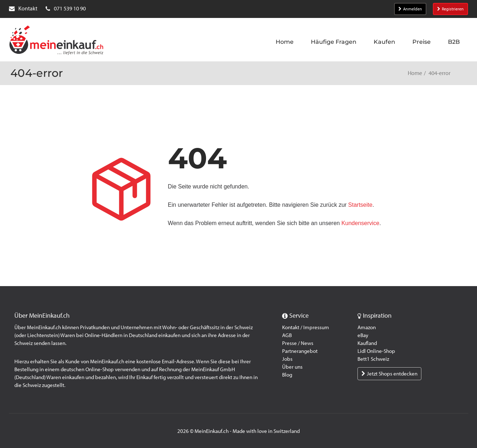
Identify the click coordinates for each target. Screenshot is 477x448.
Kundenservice (360, 223)
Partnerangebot (300, 351)
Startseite (360, 205)
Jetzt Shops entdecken (389, 374)
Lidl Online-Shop (376, 351)
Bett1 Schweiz (373, 359)
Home (415, 73)
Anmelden (410, 9)
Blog (287, 375)
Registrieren (450, 9)
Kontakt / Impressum (306, 327)
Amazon (367, 327)
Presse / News (298, 343)
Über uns (292, 367)
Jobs (287, 359)
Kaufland (367, 343)
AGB (287, 335)
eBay (363, 335)
